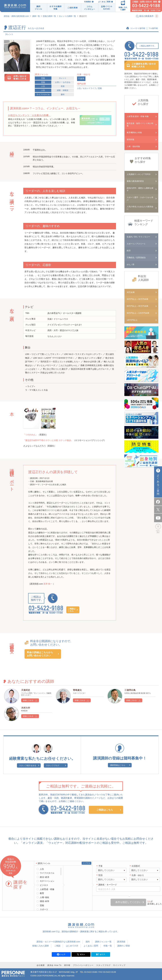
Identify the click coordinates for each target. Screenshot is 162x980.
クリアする (86, 863)
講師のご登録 (124, 946)
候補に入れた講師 (40, 946)
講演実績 (121, 942)
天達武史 (26, 690)
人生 (43, 86)
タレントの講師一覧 (67, 16)
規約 (88, 942)
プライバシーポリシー (83, 965)
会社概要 (41, 965)
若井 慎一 (48, 584)
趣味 (63, 94)
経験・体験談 (63, 90)
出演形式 (136, 866)
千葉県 (81, 79)
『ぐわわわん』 (30, 435)
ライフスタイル (43, 94)
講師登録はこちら (118, 765)
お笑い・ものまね (63, 82)
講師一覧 (36, 16)
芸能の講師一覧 (49, 16)
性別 (100, 875)
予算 (100, 866)
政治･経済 (45, 877)
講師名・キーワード (108, 885)
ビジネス (44, 885)
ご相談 (57, 946)
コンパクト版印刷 (138, 28)
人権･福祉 (45, 897)
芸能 (43, 78)
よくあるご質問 (104, 2)
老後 (63, 86)
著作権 (67, 965)
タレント (63, 78)
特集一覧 (108, 946)
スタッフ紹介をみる (28, 765)
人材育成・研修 (47, 889)
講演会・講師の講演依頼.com (16, 16)
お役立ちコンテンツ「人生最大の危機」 (29, 115)
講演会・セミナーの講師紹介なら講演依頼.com (58, 942)
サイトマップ (119, 965)
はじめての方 (72, 946)
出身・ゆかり (138, 875)
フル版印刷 (153, 28)
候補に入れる (28, 700)
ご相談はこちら (72, 610)
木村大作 (26, 708)
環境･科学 (45, 901)
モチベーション (47, 881)
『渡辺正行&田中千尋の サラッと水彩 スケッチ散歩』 (48, 440)
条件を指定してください (128, 902)
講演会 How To (54, 965)
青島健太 (77, 690)
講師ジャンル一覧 (103, 942)
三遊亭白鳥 (130, 690)
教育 (42, 893)
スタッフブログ (53, 765)
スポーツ (44, 909)
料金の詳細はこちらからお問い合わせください (40, 654)
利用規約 (88, 2)
